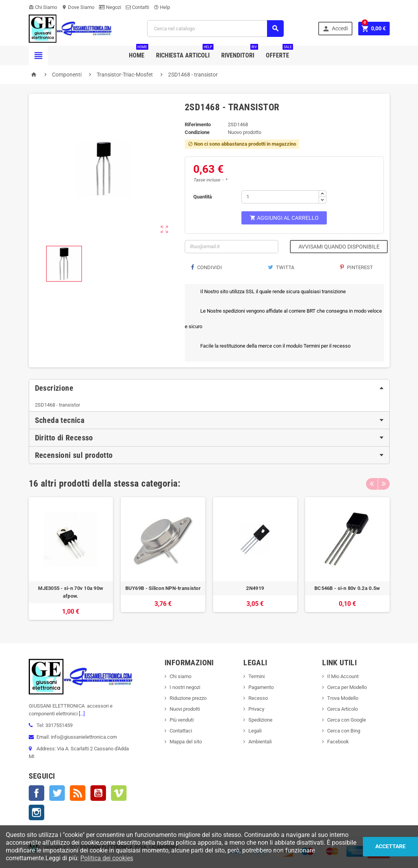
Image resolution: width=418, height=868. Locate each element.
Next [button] (384, 484)
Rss (78, 793)
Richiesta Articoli (185, 52)
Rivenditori (240, 52)
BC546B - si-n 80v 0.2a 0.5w (347, 588)
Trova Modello (343, 698)
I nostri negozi (185, 687)
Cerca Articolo (343, 709)
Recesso (258, 698)
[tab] (209, 388)
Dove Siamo (78, 7)
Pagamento (261, 687)
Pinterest (356, 267)
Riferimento (198, 124)
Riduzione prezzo (188, 698)
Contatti (137, 7)
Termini (257, 676)
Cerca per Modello (347, 687)
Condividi (206, 267)
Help (162, 7)
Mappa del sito (186, 742)
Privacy (256, 709)
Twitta (281, 267)
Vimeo (119, 793)
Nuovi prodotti (185, 709)
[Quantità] (280, 197)
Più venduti (182, 720)
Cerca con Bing (344, 731)
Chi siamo (180, 676)
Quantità (203, 197)
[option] (71, 559)
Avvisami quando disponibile (339, 247)
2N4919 (255, 588)
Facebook (36, 793)
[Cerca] (215, 29)
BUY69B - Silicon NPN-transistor (163, 588)
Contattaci (181, 731)
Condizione (197, 132)
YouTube (98, 793)
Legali (255, 731)
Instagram (36, 812)
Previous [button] (372, 484)
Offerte (279, 52)
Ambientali (260, 742)
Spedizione (260, 720)
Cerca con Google (347, 720)
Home (139, 52)
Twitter (57, 793)
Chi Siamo (43, 7)
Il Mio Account (343, 676)
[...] (81, 714)
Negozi (110, 7)
